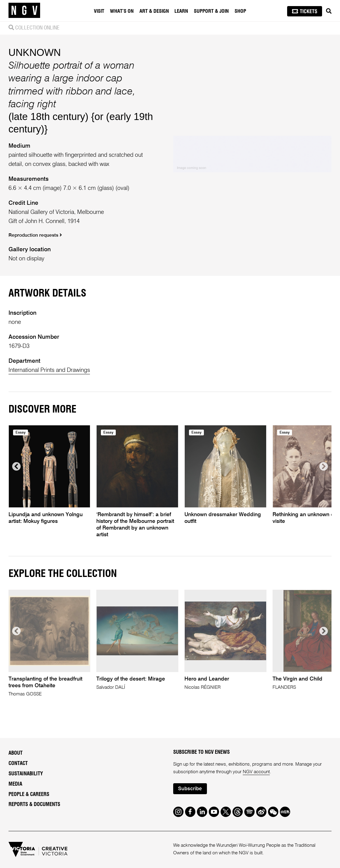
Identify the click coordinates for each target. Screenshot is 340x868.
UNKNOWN (35, 52)
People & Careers (29, 794)
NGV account (256, 772)
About (15, 753)
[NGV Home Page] (24, 11)
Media (15, 784)
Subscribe (190, 789)
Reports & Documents (34, 804)
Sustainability (26, 774)
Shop (240, 11)
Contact (18, 763)
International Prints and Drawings (49, 370)
